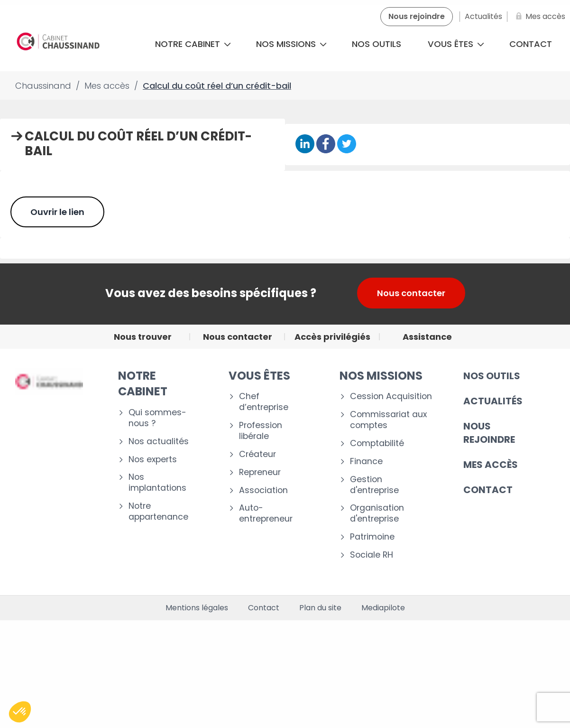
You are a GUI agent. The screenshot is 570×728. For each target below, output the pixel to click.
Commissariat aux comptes (388, 420)
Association (263, 490)
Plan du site (320, 608)
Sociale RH (372, 555)
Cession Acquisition (391, 397)
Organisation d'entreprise (377, 513)
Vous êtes (456, 44)
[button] (20, 712)
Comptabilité (377, 443)
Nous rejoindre (489, 433)
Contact (264, 608)
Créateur (257, 454)
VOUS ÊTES (259, 376)
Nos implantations (157, 483)
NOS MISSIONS (381, 376)
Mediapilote (383, 608)
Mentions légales (197, 608)
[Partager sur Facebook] (326, 145)
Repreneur (260, 472)
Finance (366, 462)
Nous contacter (411, 293)
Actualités (493, 401)
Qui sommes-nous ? (157, 418)
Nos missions (291, 44)
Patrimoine (372, 537)
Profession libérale (261, 431)
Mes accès (491, 465)
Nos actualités (159, 442)
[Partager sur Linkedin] (305, 145)
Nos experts (153, 460)
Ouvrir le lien (57, 212)
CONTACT (488, 490)
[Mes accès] (539, 17)
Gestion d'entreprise (374, 485)
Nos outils (377, 44)
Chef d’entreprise (264, 402)
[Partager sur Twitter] (347, 145)
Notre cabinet (193, 44)
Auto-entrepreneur (266, 513)
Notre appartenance (158, 512)
